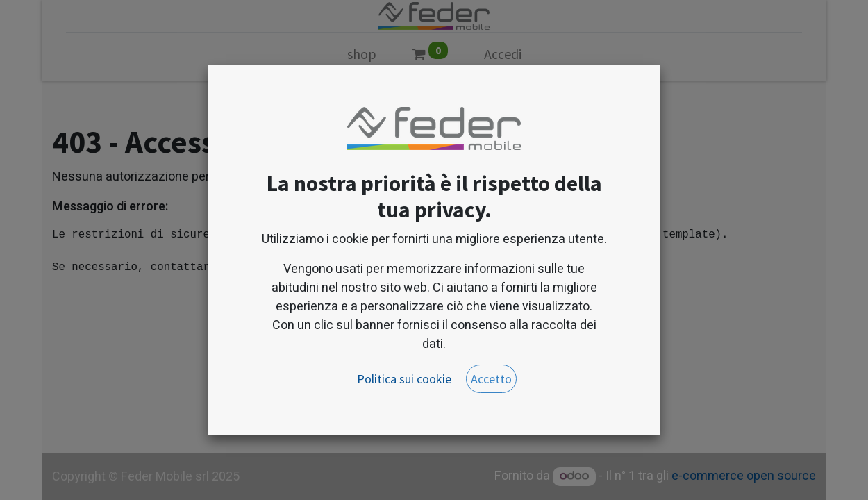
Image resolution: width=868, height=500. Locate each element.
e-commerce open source (744, 476)
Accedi (503, 54)
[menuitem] (362, 57)
